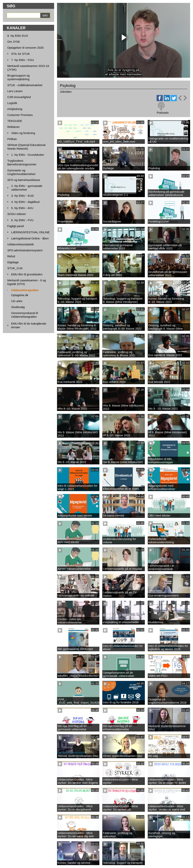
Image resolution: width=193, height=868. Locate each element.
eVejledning (15, 109)
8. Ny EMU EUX (18, 36)
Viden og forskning (23, 133)
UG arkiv (17, 301)
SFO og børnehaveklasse (24, 180)
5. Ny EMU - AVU (22, 208)
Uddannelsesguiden (25, 290)
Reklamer (13, 127)
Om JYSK (14, 42)
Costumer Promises (20, 115)
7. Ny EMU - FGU (23, 60)
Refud (11, 256)
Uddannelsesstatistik (21, 244)
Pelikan (12, 139)
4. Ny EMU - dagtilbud (25, 202)
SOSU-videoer (17, 214)
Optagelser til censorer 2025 (25, 48)
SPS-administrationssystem (25, 250)
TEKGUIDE (15, 121)
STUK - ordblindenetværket (25, 85)
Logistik (12, 103)
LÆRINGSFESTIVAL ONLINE (30, 232)
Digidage (13, 262)
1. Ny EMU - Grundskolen (28, 155)
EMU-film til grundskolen (27, 274)
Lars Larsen (15, 91)
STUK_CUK (15, 268)
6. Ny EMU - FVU (22, 220)
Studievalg (18, 307)
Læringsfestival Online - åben (30, 238)
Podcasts (163, 113)
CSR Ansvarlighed (19, 97)
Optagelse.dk (20, 295)
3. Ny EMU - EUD (23, 196)
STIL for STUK (21, 54)
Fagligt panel (16, 226)
